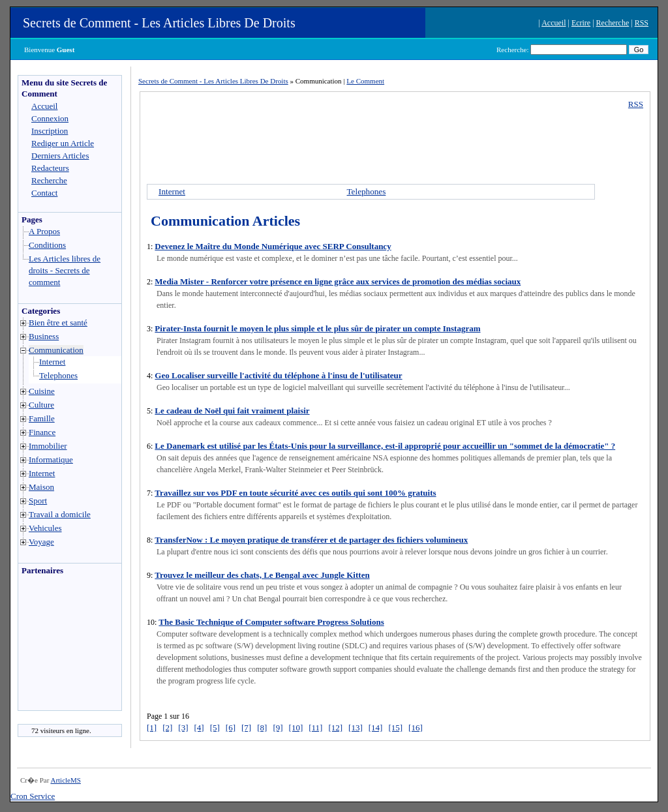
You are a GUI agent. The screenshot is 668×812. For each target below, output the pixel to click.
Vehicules (45, 528)
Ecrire (581, 23)
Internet (52, 362)
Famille (42, 418)
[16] (416, 728)
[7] (246, 728)
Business (44, 336)
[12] (335, 728)
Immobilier (48, 446)
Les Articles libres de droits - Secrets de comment (65, 270)
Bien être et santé (58, 323)
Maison (41, 487)
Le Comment (365, 81)
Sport (38, 501)
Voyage (41, 542)
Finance (42, 432)
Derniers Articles (60, 156)
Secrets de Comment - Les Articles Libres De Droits (159, 23)
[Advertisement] (57, 646)
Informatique (51, 459)
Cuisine (42, 391)
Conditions (47, 245)
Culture (41, 405)
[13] (356, 728)
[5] (215, 728)
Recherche (613, 23)
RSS (642, 23)
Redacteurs (50, 168)
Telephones (58, 375)
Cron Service (33, 796)
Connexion (50, 118)
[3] (183, 728)
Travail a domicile (60, 514)
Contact (44, 193)
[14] (376, 728)
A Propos (44, 231)
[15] (395, 728)
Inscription (50, 131)
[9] (278, 728)
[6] (231, 728)
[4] (199, 728)
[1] (152, 728)
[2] (167, 728)
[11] (315, 728)
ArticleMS (65, 780)
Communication (56, 350)
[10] (296, 728)
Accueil (554, 23)
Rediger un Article (63, 143)
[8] (262, 728)
